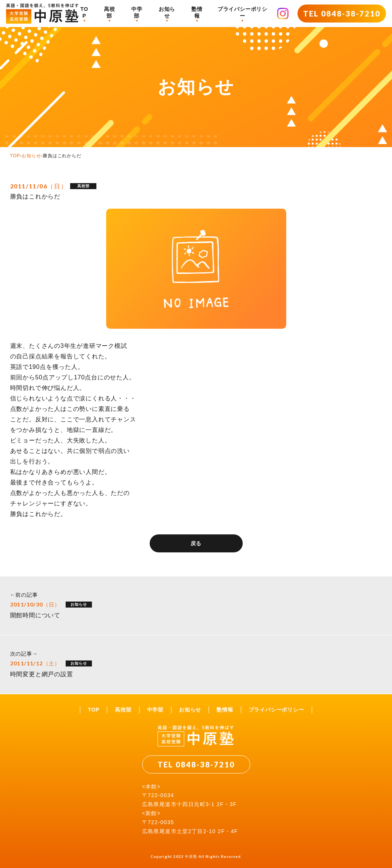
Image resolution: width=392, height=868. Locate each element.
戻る (196, 543)
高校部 (110, 12)
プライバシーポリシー (243, 12)
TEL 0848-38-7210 (342, 14)
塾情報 (197, 12)
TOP (84, 12)
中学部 (137, 12)
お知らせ (167, 12)
